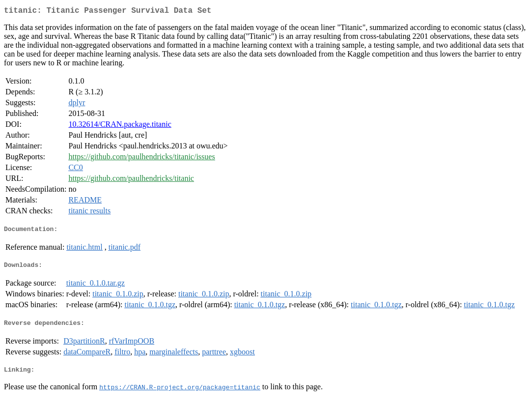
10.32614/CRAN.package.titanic (120, 126)
